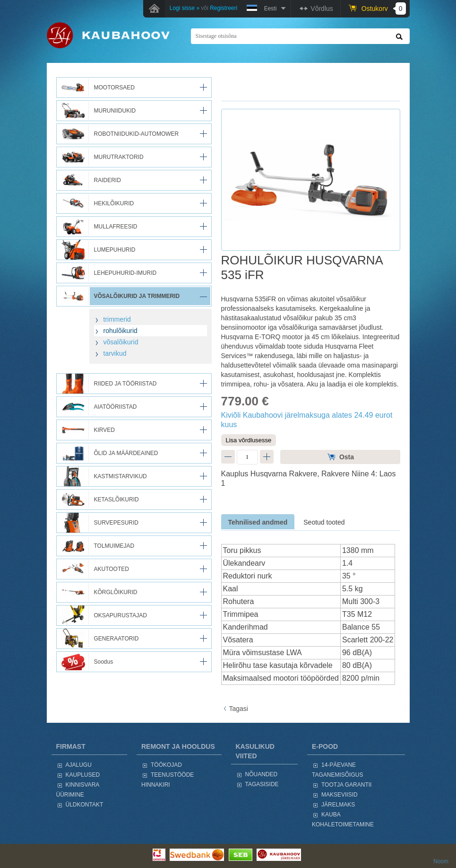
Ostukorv (384, 9)
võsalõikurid (121, 342)
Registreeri (224, 8)
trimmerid (117, 319)
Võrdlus (322, 9)
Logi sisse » (185, 8)
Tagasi (239, 709)
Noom (441, 861)
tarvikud (115, 353)
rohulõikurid (120, 331)
